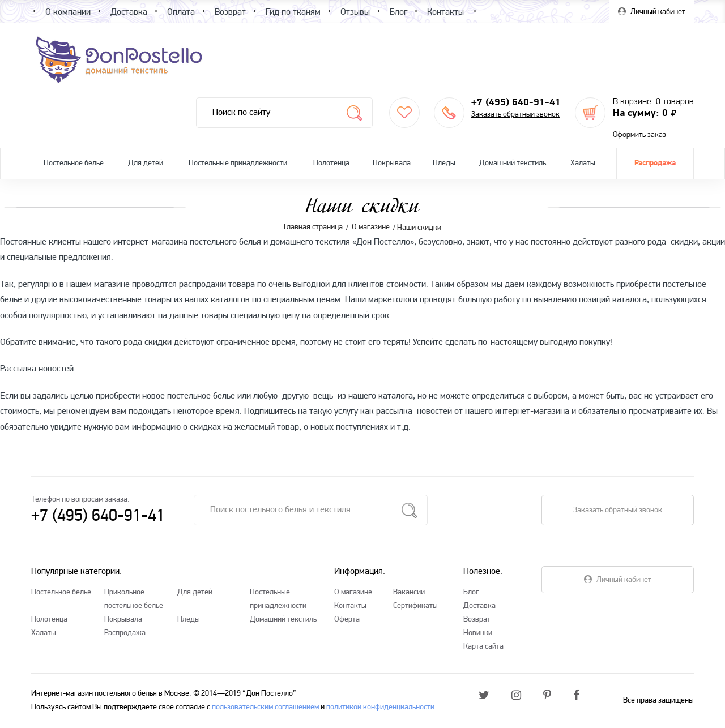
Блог (471, 592)
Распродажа (655, 163)
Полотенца (331, 163)
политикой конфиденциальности (380, 707)
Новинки (478, 633)
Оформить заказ (639, 135)
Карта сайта (483, 647)
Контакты (350, 606)
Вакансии (409, 592)
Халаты (583, 163)
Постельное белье (74, 163)
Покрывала (392, 163)
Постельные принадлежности (238, 163)
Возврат (477, 620)
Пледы (444, 163)
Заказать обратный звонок (515, 115)
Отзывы (355, 12)
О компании (68, 12)
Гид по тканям (293, 12)
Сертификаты (415, 606)
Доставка (479, 606)
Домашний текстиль (513, 163)
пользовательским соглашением (265, 707)
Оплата (181, 12)
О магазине (353, 592)
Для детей (146, 163)
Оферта (347, 620)
